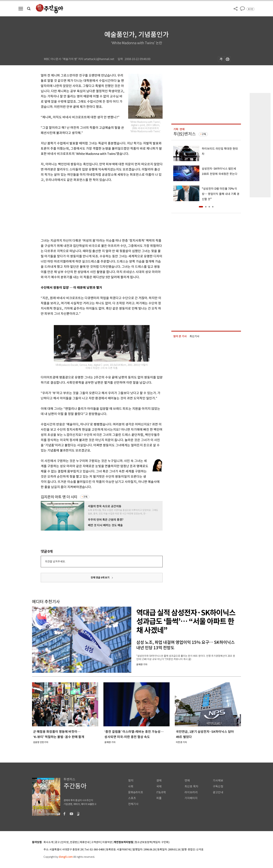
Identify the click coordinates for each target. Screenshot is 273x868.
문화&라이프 (136, 792)
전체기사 (133, 804)
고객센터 (96, 842)
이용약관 (107, 842)
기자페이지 (191, 798)
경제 (159, 781)
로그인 (251, 9)
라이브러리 (191, 792)
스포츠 (132, 798)
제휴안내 (85, 842)
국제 (159, 786)
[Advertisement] (93, 210)
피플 (159, 798)
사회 (131, 786)
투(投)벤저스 (185, 134)
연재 (187, 781)
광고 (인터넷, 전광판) (67, 842)
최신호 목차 (191, 786)
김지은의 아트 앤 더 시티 (59, 497)
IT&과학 (161, 792)
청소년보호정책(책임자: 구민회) (152, 842)
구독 (85, 497)
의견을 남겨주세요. (55, 561)
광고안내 (218, 792)
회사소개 (48, 842)
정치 (131, 781)
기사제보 (218, 781)
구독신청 (218, 786)
